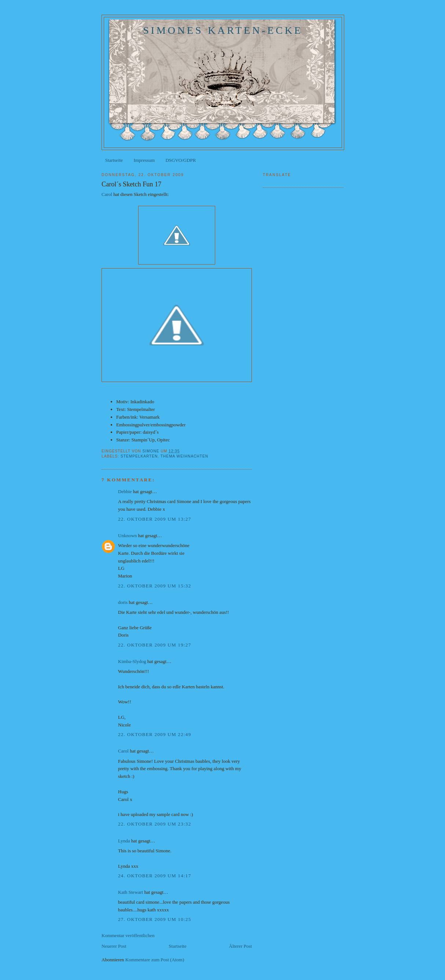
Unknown (127, 535)
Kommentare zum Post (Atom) (155, 960)
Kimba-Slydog (132, 661)
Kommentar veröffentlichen (128, 935)
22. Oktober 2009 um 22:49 (155, 734)
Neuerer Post (114, 946)
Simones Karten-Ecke (223, 30)
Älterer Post (240, 946)
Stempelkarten (139, 456)
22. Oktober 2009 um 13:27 (155, 519)
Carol (107, 194)
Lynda (124, 841)
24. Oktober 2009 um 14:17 (155, 876)
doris (123, 602)
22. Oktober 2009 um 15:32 (155, 586)
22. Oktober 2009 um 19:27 (155, 645)
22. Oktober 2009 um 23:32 (155, 824)
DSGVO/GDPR (181, 160)
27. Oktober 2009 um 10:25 (155, 919)
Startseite (114, 160)
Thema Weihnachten (184, 456)
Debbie (125, 491)
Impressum (144, 160)
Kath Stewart (130, 892)
